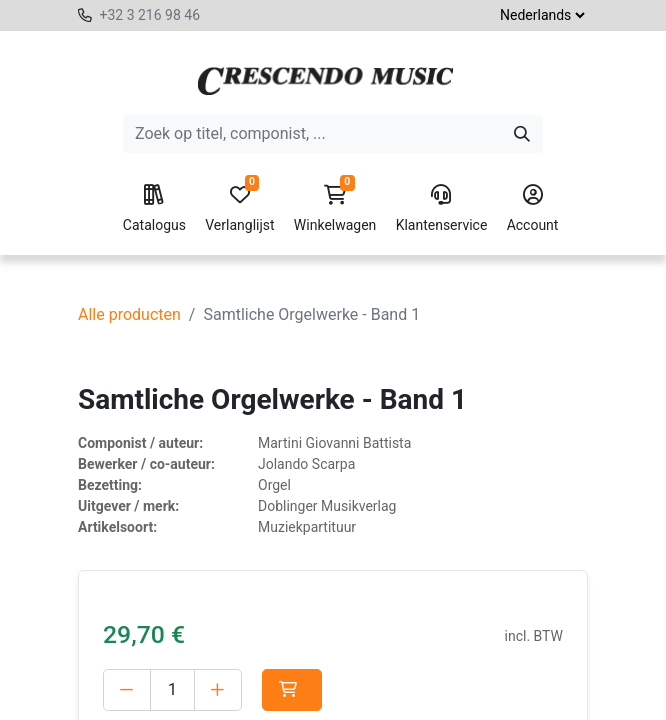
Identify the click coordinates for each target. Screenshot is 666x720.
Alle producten (129, 314)
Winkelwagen (335, 209)
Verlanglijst (239, 209)
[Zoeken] (522, 134)
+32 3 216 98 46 (149, 15)
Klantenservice (442, 209)
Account (533, 209)
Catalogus (154, 209)
